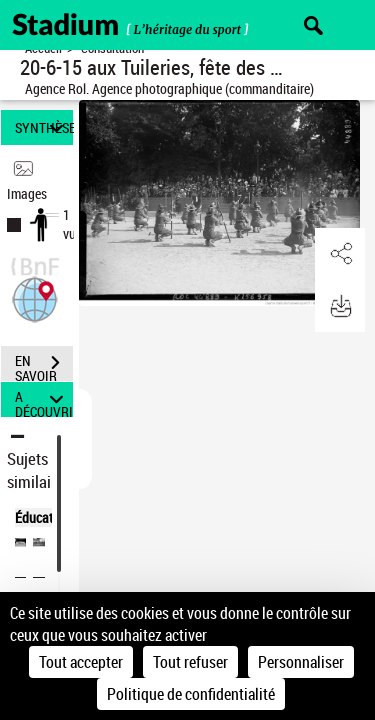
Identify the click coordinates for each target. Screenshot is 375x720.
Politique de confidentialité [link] (191, 694)
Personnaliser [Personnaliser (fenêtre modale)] (301, 662)
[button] (35, 297)
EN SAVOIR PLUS (44, 365)
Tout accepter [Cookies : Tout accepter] (81, 662)
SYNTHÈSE (44, 127)
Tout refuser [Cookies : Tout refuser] (190, 662)
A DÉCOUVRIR (44, 399)
